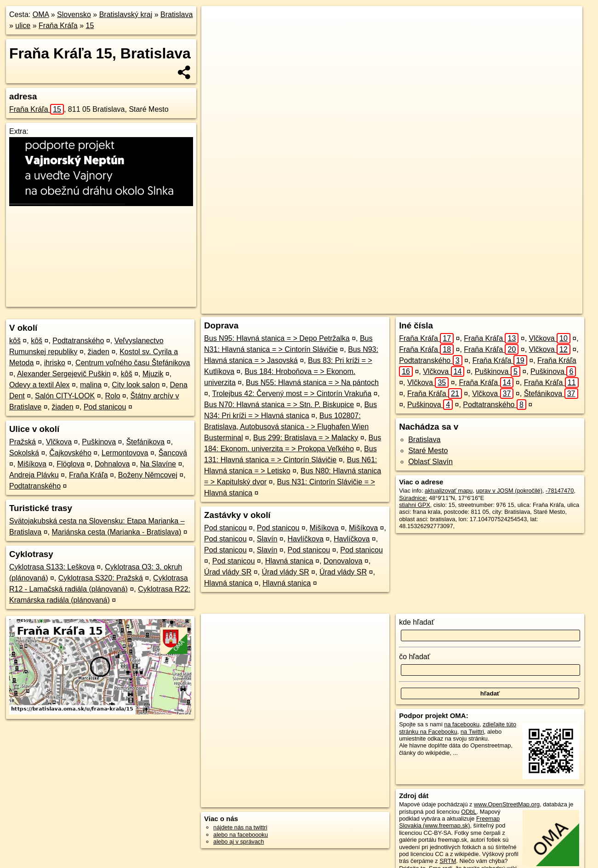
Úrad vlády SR (228, 572)
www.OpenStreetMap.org (507, 804)
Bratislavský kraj (126, 14)
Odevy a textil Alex (40, 385)
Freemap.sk (452, 307)
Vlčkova (59, 442)
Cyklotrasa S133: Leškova (52, 567)
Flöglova (70, 464)
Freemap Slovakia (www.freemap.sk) (449, 822)
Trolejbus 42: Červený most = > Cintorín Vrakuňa (292, 394)
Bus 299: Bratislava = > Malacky (306, 438)
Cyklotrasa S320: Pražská (101, 578)
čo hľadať (415, 657)
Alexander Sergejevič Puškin (64, 374)
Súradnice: (413, 498)
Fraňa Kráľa (58, 26)
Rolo (112, 396)
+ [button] (217, 22)
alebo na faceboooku (241, 835)
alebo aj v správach (239, 842)
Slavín (267, 539)
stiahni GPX (415, 505)
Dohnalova (112, 464)
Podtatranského (78, 341)
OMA (41, 14)
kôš (15, 341)
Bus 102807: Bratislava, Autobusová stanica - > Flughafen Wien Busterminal (286, 427)
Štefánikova (145, 442)
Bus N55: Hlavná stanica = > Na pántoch (312, 382)
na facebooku (462, 724)
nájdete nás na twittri (240, 827)
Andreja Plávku (34, 475)
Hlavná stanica (289, 561)
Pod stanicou (105, 407)
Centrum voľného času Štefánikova (133, 363)
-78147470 (560, 491)
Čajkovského (70, 453)
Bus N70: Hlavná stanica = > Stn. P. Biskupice (279, 405)
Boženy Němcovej (148, 475)
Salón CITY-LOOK (65, 396)
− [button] (217, 36)
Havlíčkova (306, 539)
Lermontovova (125, 453)
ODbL (469, 812)
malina (91, 385)
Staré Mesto (428, 451)
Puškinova (99, 442)
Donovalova (343, 561)
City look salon (136, 385)
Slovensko (74, 14)
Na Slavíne (158, 464)
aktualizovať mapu (449, 491)
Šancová (173, 453)
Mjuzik (153, 374)
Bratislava (177, 14)
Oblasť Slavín (430, 462)
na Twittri (472, 732)
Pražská (23, 442)
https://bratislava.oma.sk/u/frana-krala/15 (531, 307)
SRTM (448, 861)
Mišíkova (32, 464)
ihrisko (55, 363)
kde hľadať (417, 622)
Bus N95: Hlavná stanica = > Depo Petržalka (277, 338)
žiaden (99, 352)
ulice (23, 26)
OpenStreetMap (404, 307)
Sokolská (24, 453)
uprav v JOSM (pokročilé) (509, 491)
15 (90, 26)
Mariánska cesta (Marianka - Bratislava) (117, 532)
